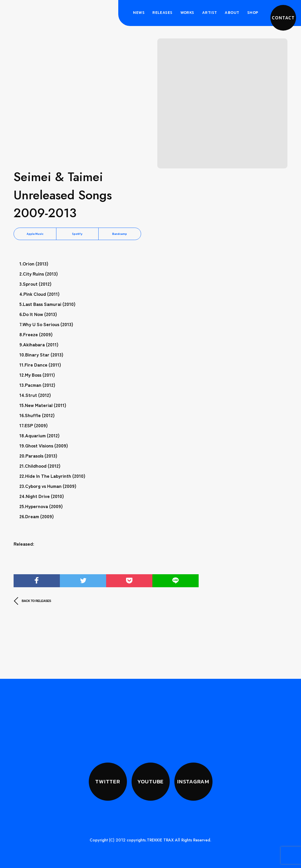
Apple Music (35, 234)
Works (187, 12)
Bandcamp (120, 234)
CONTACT (283, 18)
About (232, 12)
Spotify (77, 234)
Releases (162, 12)
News (139, 12)
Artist (210, 12)
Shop (253, 12)
